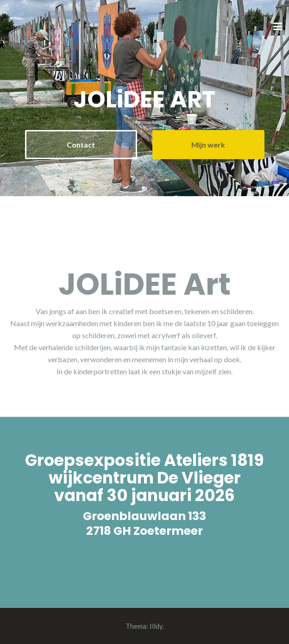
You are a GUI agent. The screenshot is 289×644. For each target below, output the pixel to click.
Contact (81, 145)
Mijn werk (208, 145)
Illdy (156, 626)
